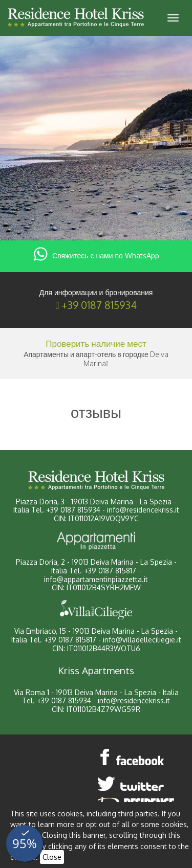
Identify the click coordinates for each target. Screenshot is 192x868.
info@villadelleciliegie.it (142, 640)
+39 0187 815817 (110, 571)
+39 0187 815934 (99, 305)
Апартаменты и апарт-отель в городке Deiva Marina (96, 359)
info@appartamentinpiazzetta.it (96, 579)
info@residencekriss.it (143, 510)
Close (52, 857)
